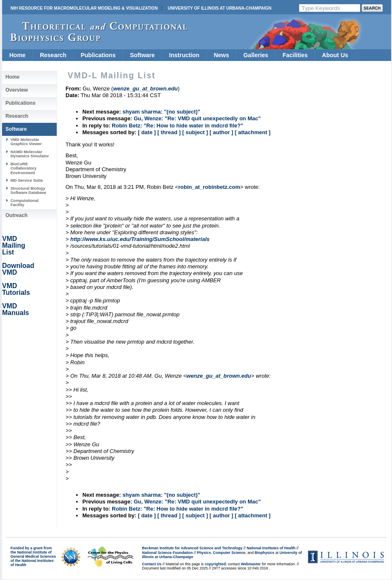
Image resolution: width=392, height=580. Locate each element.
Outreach (17, 215)
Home (17, 55)
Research (53, 55)
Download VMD (18, 269)
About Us (335, 55)
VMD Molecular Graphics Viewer (26, 142)
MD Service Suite (27, 180)
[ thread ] (169, 132)
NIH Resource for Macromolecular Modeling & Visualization (84, 8)
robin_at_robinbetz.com (209, 187)
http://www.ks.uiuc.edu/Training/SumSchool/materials (140, 239)
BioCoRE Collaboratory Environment (24, 168)
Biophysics (264, 553)
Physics (204, 553)
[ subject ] (195, 132)
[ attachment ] (253, 132)
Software (142, 55)
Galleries (256, 55)
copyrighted (215, 564)
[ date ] (147, 132)
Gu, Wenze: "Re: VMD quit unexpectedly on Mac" (197, 118)
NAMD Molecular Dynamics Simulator (30, 154)
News (222, 55)
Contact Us (152, 564)
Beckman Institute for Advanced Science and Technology (192, 548)
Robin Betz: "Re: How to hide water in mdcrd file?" (178, 126)
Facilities (295, 55)
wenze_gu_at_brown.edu (219, 376)
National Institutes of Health (271, 548)
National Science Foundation (167, 553)
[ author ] (221, 132)
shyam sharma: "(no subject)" (161, 112)
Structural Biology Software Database (28, 190)
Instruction (184, 55)
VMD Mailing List (14, 245)
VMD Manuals (16, 309)
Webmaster (251, 564)
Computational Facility (25, 203)
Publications (98, 55)
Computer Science (229, 553)
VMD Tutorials (16, 289)
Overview (17, 90)
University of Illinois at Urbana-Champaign (220, 8)
